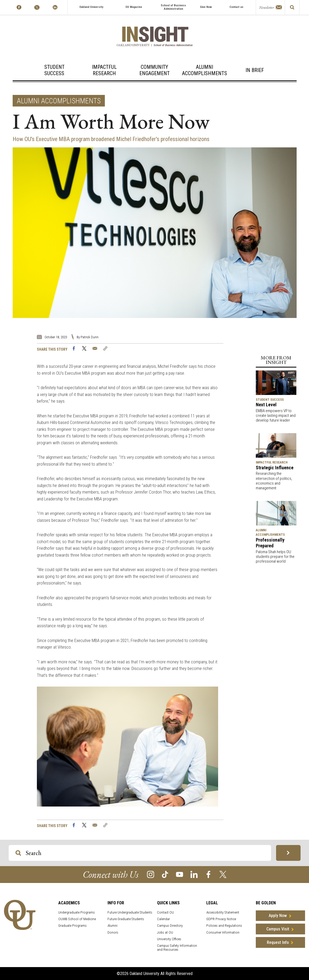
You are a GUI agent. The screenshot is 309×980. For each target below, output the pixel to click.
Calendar (163, 919)
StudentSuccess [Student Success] (54, 70)
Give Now (206, 7)
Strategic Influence (275, 468)
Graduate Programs (72, 926)
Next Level (266, 405)
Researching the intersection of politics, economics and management (274, 481)
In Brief (255, 70)
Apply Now (278, 916)
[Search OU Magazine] (18, 853)
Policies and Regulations (224, 926)
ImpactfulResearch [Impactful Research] (104, 70)
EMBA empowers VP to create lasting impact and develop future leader (276, 416)
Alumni (112, 926)
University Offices (169, 939)
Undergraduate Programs (77, 912)
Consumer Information (223, 932)
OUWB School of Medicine (77, 919)
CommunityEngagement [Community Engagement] (154, 70)
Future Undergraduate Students (130, 912)
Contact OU (165, 912)
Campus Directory (170, 926)
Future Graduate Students (126, 919)
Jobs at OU (165, 932)
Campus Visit (278, 929)
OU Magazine (134, 7)
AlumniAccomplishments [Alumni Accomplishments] (205, 70)
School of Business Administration (173, 7)
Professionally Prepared (270, 543)
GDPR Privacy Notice (221, 919)
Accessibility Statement (223, 912)
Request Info (278, 942)
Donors (113, 932)
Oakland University (91, 7)
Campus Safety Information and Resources (177, 948)
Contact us (236, 7)
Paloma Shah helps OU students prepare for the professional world (275, 557)
